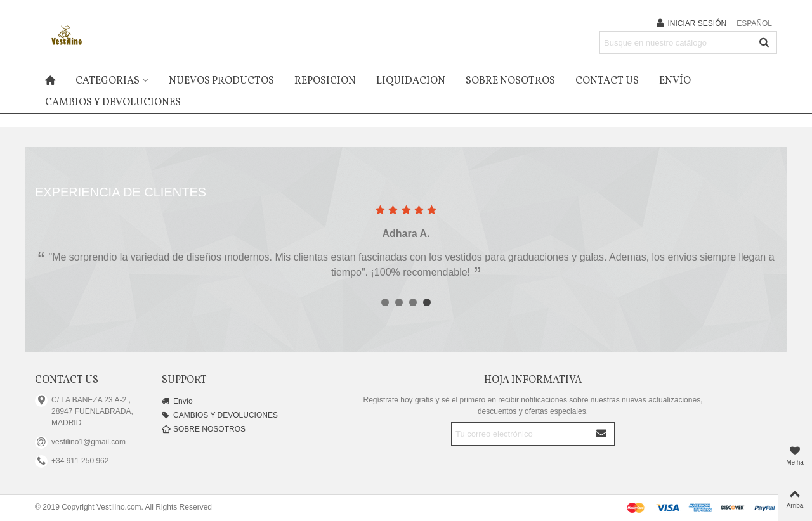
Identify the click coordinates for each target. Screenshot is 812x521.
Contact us (607, 81)
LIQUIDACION (411, 81)
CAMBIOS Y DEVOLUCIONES (113, 103)
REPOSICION (325, 81)
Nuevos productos (221, 81)
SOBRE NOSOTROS (510, 81)
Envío (675, 81)
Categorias (108, 81)
